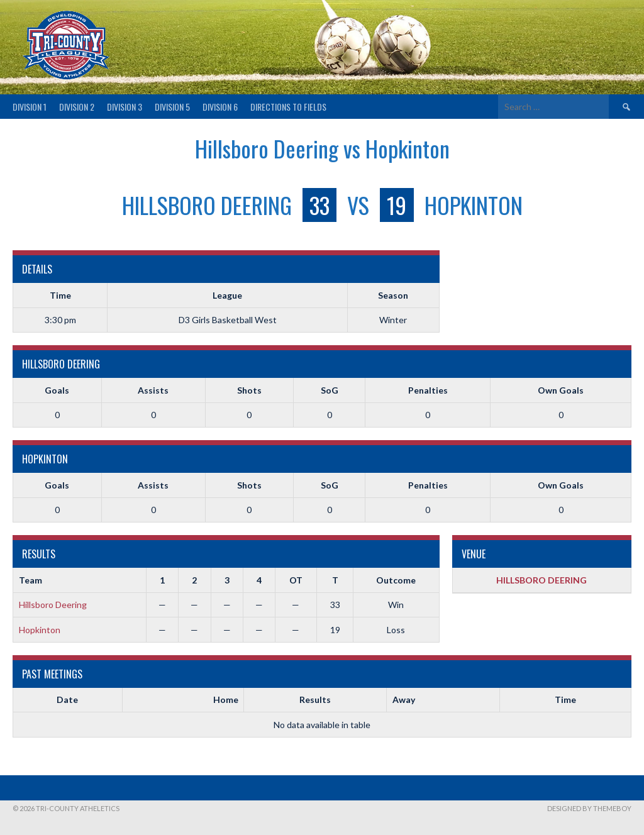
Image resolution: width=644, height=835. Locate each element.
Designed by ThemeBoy (589, 808)
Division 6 (220, 107)
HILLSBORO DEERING (541, 580)
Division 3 (125, 107)
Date (67, 700)
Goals (57, 390)
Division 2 (77, 107)
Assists (153, 390)
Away (404, 700)
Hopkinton (40, 630)
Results (315, 700)
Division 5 (172, 107)
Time (565, 700)
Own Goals (561, 390)
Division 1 (30, 107)
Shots (249, 390)
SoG (330, 390)
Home (226, 700)
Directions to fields (288, 107)
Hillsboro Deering (53, 605)
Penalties (428, 390)
